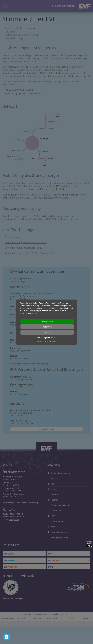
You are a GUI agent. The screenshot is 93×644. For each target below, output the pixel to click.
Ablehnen (47, 327)
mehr (47, 332)
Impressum (40, 341)
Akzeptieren (47, 321)
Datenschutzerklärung (50, 341)
